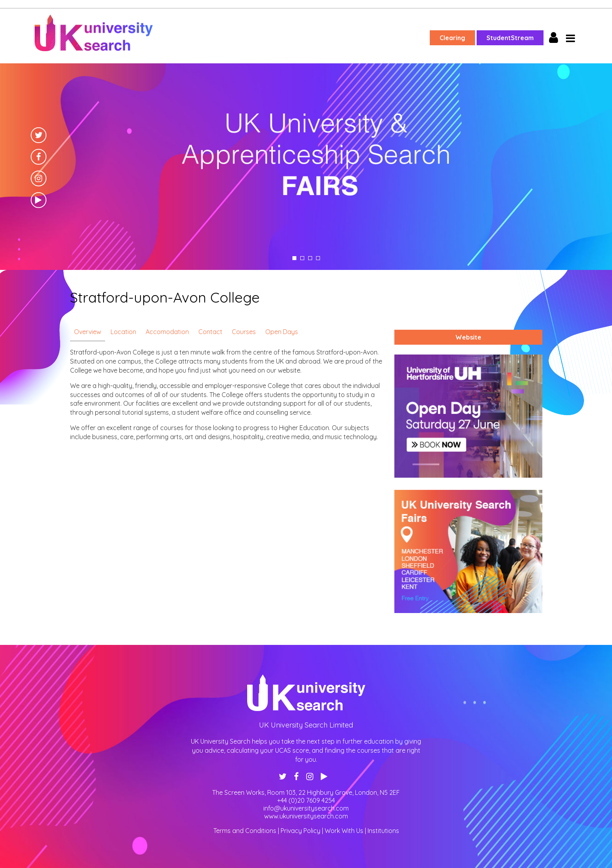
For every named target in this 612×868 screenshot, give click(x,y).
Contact (210, 332)
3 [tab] (310, 258)
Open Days (282, 332)
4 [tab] (318, 258)
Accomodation (167, 332)
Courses (244, 332)
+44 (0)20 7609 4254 (306, 800)
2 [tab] (302, 258)
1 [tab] (294, 258)
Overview (88, 332)
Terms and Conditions (245, 831)
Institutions (383, 831)
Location (123, 332)
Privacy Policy (300, 831)
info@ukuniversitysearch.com (306, 808)
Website (468, 337)
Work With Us (344, 831)
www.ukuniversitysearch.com (306, 816)
